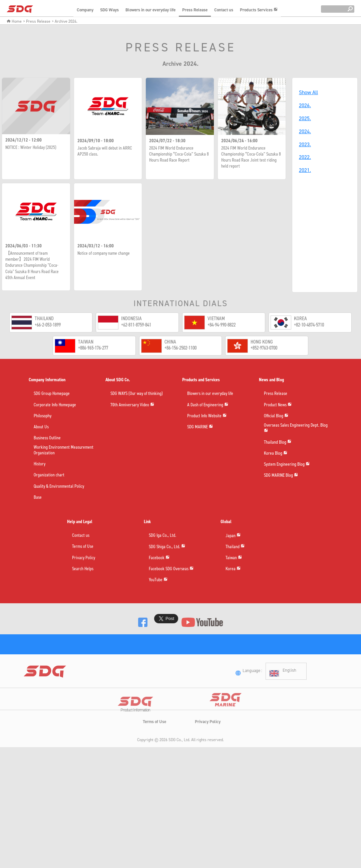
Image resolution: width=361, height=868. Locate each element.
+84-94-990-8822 (222, 325)
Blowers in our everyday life (150, 10)
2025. (305, 118)
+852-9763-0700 (264, 348)
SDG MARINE (200, 427)
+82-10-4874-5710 (309, 325)
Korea (233, 569)
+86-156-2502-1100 (180, 348)
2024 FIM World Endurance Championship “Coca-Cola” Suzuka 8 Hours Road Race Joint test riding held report (251, 157)
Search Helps (83, 569)
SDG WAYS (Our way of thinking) (137, 394)
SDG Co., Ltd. (179, 766)
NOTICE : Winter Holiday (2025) (31, 148)
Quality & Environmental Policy (59, 487)
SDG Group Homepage (52, 394)
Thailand (235, 547)
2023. (305, 144)
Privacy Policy (84, 558)
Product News (278, 405)
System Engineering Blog (287, 466)
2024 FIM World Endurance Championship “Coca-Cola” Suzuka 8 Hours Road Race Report (179, 154)
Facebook (159, 558)
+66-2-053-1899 (48, 325)
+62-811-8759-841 (136, 325)
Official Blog (276, 416)
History (40, 464)
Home (14, 21)
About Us (41, 427)
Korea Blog (276, 455)
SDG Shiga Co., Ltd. (167, 547)
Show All (308, 92)
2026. (305, 105)
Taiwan (234, 558)
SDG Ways (109, 10)
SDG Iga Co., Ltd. (162, 536)
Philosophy (43, 416)
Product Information (135, 737)
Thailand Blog (278, 444)
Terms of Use (83, 547)
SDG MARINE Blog (281, 477)
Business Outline (47, 438)
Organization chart (49, 476)
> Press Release (37, 21)
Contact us (224, 10)
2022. (305, 157)
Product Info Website (207, 416)
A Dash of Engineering (208, 405)
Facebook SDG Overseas (171, 569)
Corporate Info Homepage (55, 405)
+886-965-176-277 (93, 348)
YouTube (158, 580)
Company (85, 10)
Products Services (259, 10)
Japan (233, 536)
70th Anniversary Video (132, 405)
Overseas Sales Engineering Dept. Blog (296, 429)
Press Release (195, 10)
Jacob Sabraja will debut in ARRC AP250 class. (105, 151)
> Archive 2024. (65, 21)
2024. (305, 131)
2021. (305, 170)
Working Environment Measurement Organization (64, 451)
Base (38, 498)
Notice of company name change (104, 253)
